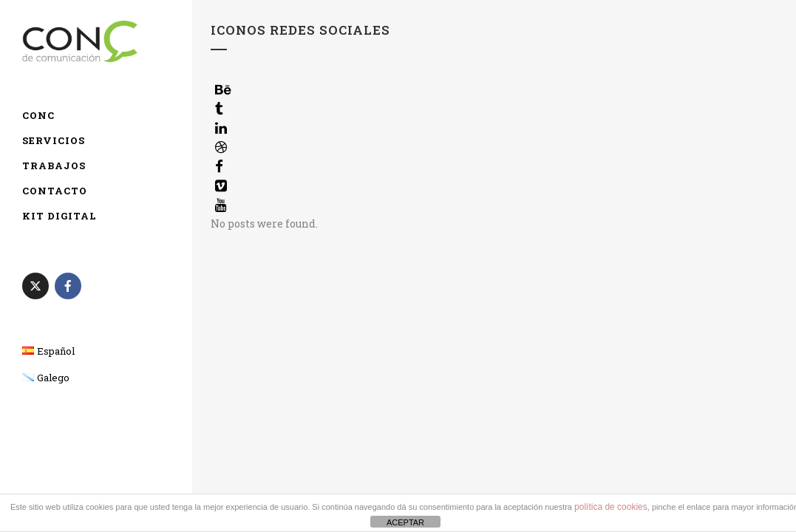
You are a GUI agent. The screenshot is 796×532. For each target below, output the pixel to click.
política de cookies (611, 507)
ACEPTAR (405, 522)
